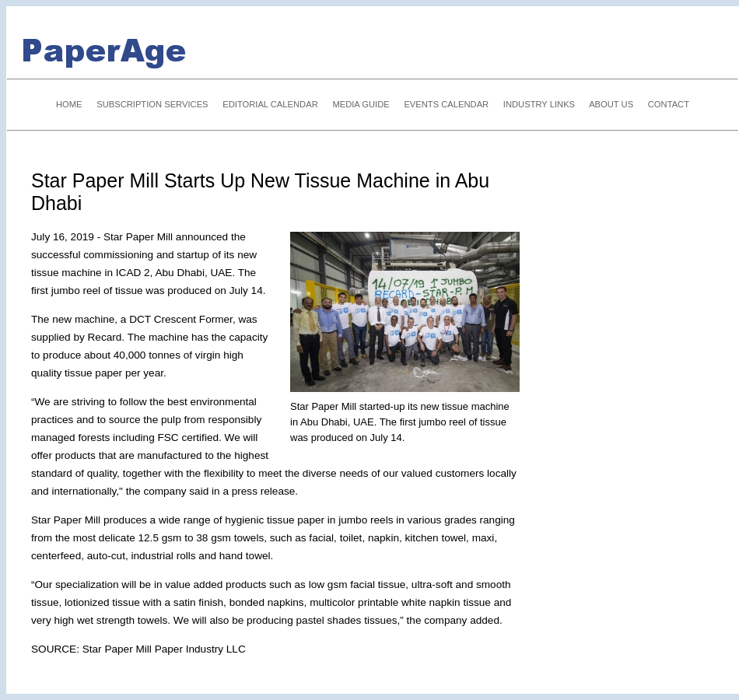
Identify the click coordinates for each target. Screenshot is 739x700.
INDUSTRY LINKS (539, 104)
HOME (69, 104)
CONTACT (669, 104)
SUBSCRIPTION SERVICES (152, 104)
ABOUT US (611, 104)
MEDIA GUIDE (361, 104)
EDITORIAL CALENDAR (270, 104)
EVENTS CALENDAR (446, 104)
